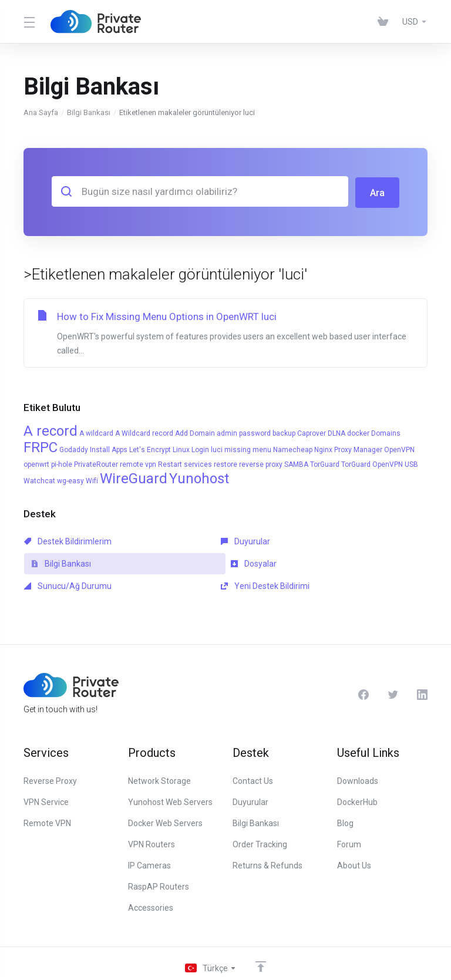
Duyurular (178, 540)
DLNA (336, 432)
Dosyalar (47, 563)
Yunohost (199, 477)
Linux (181, 449)
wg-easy (70, 480)
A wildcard (96, 432)
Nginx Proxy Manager (348, 449)
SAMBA (296, 463)
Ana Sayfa (41, 112)
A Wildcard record (144, 432)
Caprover (312, 432)
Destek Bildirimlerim (68, 540)
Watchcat (39, 480)
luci (217, 449)
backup (284, 432)
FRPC (41, 446)
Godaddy (74, 449)
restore (225, 463)
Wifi (92, 480)
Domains (386, 432)
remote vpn (138, 463)
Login (200, 449)
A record (51, 430)
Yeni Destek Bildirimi (327, 563)
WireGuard (134, 477)
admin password (244, 432)
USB (411, 463)
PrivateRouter (96, 463)
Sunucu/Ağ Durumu (197, 563)
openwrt (36, 463)
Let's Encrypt (150, 449)
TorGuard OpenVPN (372, 463)
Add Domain (195, 432)
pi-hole (62, 463)
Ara (377, 191)
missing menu (248, 449)
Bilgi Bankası (89, 112)
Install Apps (109, 449)
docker (358, 432)
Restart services (185, 463)
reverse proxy (261, 463)
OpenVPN (399, 449)
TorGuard (325, 463)
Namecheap (293, 449)
